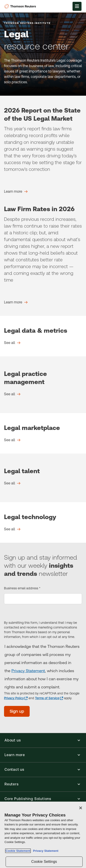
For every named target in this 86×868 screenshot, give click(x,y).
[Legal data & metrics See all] (12, 343)
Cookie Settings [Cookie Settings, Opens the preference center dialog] (44, 862)
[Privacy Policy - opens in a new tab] (16, 698)
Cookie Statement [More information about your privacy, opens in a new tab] (18, 851)
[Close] (81, 808)
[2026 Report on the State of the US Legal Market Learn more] (16, 192)
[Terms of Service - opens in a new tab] (49, 698)
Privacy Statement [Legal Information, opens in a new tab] (45, 851)
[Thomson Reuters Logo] (21, 6)
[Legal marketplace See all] (12, 440)
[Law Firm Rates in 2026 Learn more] (16, 302)
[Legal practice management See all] (12, 394)
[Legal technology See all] (12, 529)
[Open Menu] (77, 6)
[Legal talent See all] (12, 483)
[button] (43, 740)
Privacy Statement (28, 671)
